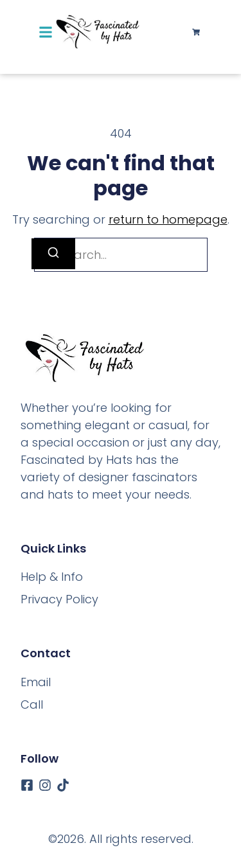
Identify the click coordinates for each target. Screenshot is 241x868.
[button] (46, 32)
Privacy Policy (59, 599)
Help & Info (52, 577)
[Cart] (196, 32)
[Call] (32, 704)
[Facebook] (27, 785)
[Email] (36, 682)
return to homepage (168, 219)
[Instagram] (45, 785)
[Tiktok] (63, 785)
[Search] (53, 254)
